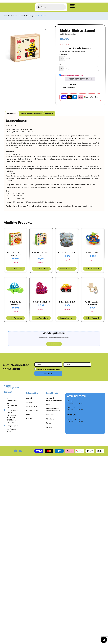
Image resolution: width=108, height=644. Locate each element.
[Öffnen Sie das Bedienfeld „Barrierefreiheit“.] (104, 640)
